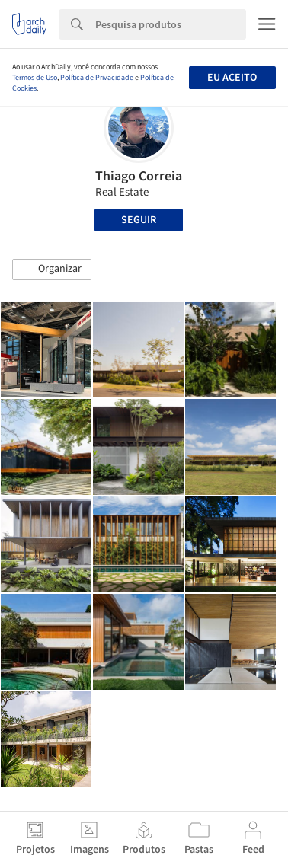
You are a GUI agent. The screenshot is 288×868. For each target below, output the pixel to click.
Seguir (139, 220)
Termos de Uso (35, 78)
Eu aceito (232, 78)
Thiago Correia (139, 176)
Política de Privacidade (97, 78)
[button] (52, 270)
